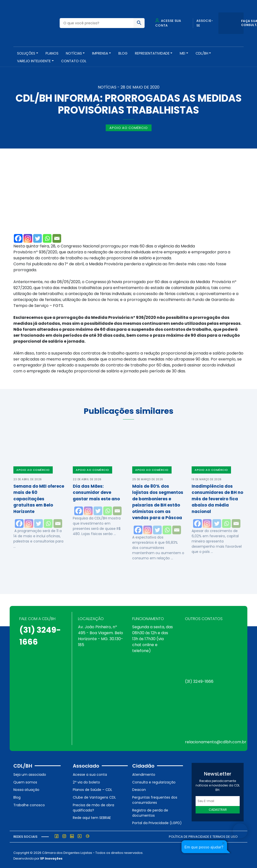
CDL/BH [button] (202, 53)
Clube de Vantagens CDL (94, 797)
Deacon (139, 789)
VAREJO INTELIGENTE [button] (34, 61)
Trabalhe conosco (29, 804)
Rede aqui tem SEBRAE (92, 817)
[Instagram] (28, 238)
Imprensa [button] (100, 53)
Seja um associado (30, 774)
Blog (123, 53)
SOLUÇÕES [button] (26, 53)
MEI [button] (182, 53)
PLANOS (52, 53)
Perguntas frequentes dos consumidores (155, 799)
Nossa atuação (26, 789)
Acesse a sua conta (90, 774)
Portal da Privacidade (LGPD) (157, 822)
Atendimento (144, 774)
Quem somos (25, 782)
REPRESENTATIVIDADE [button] (152, 53)
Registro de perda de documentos (150, 812)
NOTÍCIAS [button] (74, 53)
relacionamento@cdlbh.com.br (216, 741)
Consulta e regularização (154, 782)
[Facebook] (18, 238)
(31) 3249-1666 (199, 681)
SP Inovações (51, 858)
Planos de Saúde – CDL (92, 789)
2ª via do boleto (86, 782)
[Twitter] (38, 238)
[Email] (57, 238)
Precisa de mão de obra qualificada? (93, 807)
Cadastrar (218, 809)
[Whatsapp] (47, 238)
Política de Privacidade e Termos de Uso (203, 836)
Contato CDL (74, 61)
